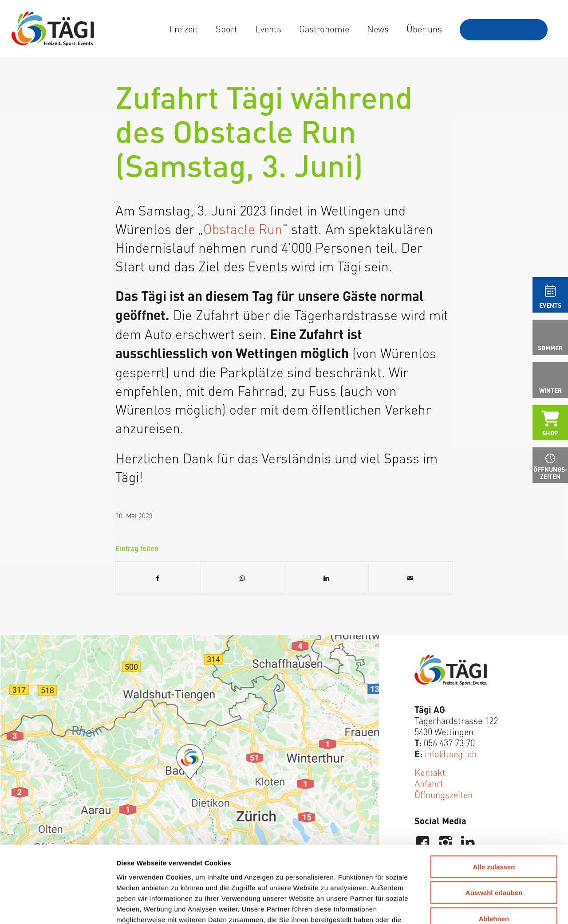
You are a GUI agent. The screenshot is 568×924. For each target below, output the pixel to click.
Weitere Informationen (347, 862)
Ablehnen (494, 850)
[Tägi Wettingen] (53, 29)
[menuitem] (184, 29)
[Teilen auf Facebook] (158, 578)
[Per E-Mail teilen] (411, 578)
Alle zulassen (494, 798)
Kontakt (430, 772)
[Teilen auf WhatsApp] (243, 578)
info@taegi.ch (451, 754)
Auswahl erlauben (494, 824)
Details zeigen (464, 906)
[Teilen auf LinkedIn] (326, 578)
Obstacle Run (243, 228)
